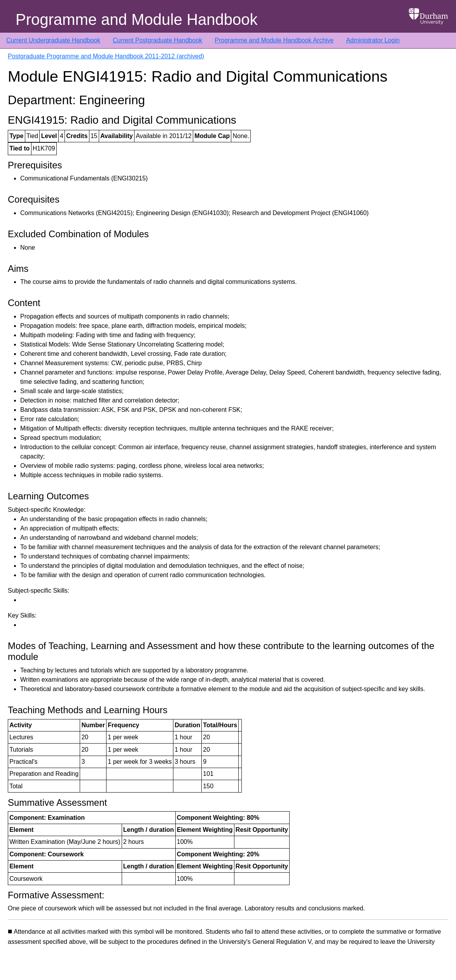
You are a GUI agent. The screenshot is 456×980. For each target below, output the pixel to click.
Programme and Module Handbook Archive (274, 40)
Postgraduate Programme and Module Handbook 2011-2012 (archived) (106, 56)
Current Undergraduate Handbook (53, 40)
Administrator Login (373, 40)
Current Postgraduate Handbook (157, 40)
